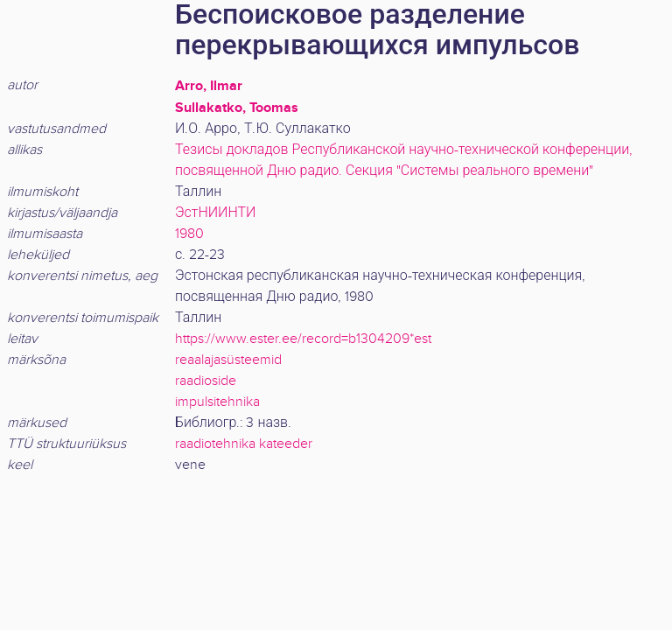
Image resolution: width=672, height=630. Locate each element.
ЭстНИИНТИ (215, 213)
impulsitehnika (217, 402)
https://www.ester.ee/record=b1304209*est (303, 339)
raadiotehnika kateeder (244, 444)
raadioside (206, 381)
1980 (189, 234)
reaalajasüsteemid (228, 360)
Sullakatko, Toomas (237, 108)
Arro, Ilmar (209, 86)
